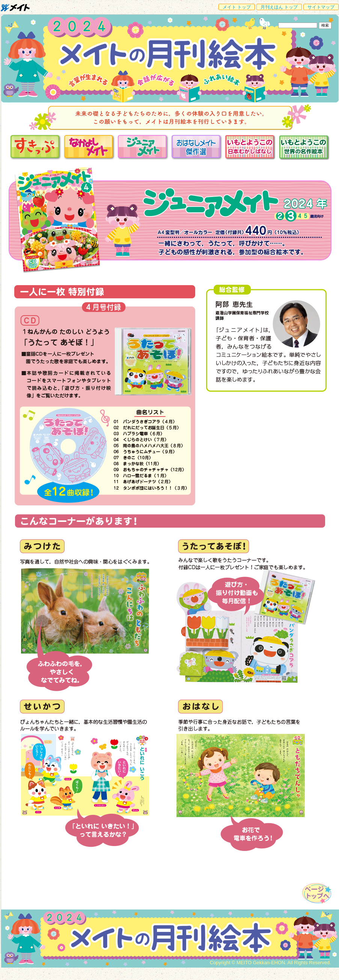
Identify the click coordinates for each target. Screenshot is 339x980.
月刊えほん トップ (279, 7)
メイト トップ (237, 7)
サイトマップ (321, 7)
